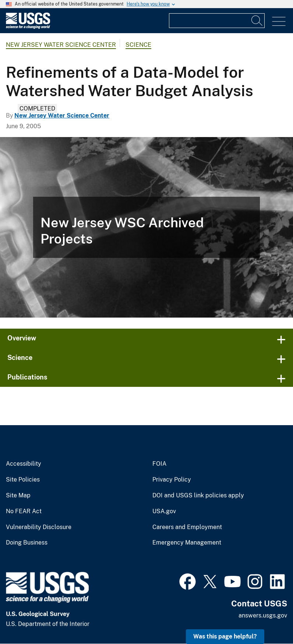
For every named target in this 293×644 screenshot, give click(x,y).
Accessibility (24, 464)
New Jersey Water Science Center (61, 45)
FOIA (159, 464)
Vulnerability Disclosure (39, 527)
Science (138, 45)
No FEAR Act (24, 511)
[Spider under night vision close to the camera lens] (146, 227)
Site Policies (23, 480)
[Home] (28, 27)
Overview (22, 338)
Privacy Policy (172, 480)
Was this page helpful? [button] (225, 636)
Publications (27, 377)
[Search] (257, 21)
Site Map (18, 496)
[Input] (217, 21)
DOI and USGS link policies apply (198, 496)
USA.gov (164, 511)
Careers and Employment (187, 527)
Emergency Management (187, 543)
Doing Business (27, 543)
